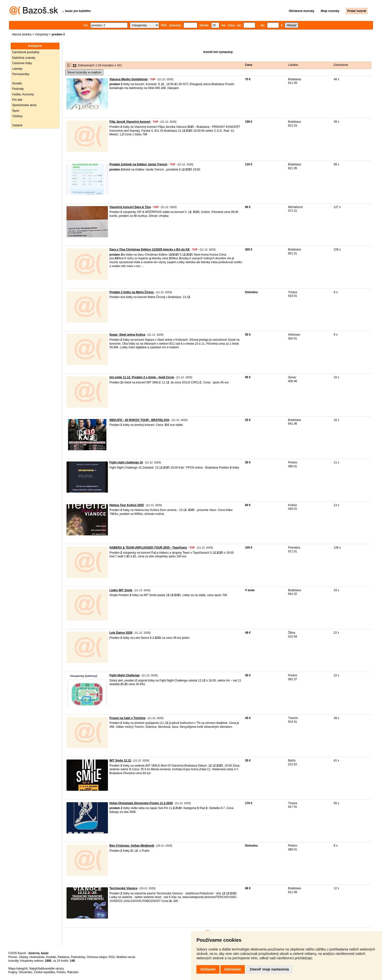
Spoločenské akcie (24, 105)
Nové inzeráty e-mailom (84, 72)
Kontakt (51, 957)
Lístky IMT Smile (121, 590)
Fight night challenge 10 (126, 462)
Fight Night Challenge (124, 675)
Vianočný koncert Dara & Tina (130, 207)
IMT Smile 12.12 (120, 760)
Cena (249, 65)
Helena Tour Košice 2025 (127, 505)
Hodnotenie (37, 957)
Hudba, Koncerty (23, 94)
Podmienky (78, 957)
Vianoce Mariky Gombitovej (129, 79)
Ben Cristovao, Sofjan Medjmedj (132, 846)
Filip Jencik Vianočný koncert (130, 122)
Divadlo (17, 83)
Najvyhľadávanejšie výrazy (47, 969)
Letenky (17, 69)
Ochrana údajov (97, 957)
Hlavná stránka (22, 34)
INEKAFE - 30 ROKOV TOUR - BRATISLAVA (139, 420)
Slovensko (25, 972)
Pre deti (17, 100)
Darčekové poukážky (26, 52)
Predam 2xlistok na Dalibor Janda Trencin (138, 164)
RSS (112, 957)
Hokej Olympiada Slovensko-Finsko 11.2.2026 (141, 803)
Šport (16, 111)
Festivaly (18, 89)
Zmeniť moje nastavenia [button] (269, 969)
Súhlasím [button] (208, 969)
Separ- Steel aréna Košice (127, 335)
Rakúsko (73, 972)
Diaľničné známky (24, 58)
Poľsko (61, 972)
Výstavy (17, 116)
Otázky (23, 957)
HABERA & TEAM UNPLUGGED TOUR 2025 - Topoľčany (148, 548)
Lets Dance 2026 (121, 633)
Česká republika (44, 972)
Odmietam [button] (233, 969)
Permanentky (21, 74)
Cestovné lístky (22, 63)
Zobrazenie (341, 65)
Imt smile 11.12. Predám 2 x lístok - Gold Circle (142, 377)
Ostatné (17, 125)
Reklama (63, 957)
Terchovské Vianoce (123, 888)
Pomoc (13, 957)
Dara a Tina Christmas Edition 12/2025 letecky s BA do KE (149, 250)
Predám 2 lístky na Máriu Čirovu (132, 292)
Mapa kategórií (18, 969)
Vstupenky (42, 34)
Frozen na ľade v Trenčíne (127, 718)
